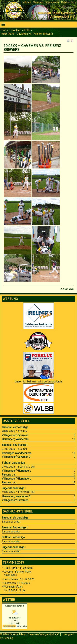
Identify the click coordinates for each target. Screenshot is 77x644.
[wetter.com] (9, 627)
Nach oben (68, 289)
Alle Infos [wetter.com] (22, 626)
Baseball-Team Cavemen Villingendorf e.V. (34, 634)
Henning (8, 638)
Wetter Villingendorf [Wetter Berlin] (15, 606)
